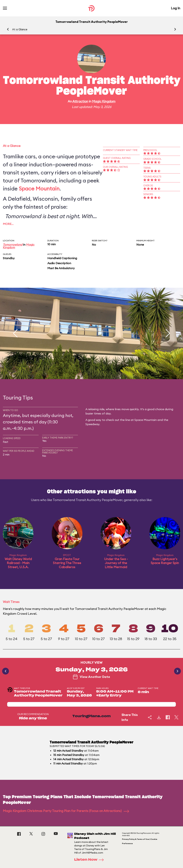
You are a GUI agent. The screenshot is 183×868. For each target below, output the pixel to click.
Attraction (80, 101)
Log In (175, 8)
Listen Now (90, 860)
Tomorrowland (13, 245)
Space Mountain (39, 188)
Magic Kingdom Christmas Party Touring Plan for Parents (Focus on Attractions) (66, 811)
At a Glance (20, 29)
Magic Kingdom (104, 101)
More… (8, 224)
